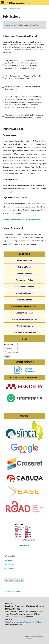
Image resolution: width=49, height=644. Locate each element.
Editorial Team (25, 267)
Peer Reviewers (24, 274)
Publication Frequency (24, 293)
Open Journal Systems (13, 591)
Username (8, 344)
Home (5, 9)
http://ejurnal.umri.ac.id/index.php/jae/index (23, 622)
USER (24, 339)
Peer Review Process (24, 287)
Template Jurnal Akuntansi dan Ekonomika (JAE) (22, 219)
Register (16, 25)
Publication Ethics (25, 300)
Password (8, 349)
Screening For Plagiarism (25, 332)
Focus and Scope (24, 261)
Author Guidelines (25, 313)
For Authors (8, 565)
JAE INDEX (24, 416)
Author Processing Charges (24, 319)
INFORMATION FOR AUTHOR (24, 306)
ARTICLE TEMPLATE (25, 362)
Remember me (12, 352)
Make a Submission (14, 580)
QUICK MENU (24, 254)
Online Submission (24, 326)
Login (8, 25)
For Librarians (9, 569)
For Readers (9, 561)
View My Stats (24, 545)
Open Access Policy (24, 280)
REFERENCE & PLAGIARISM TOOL (24, 378)
